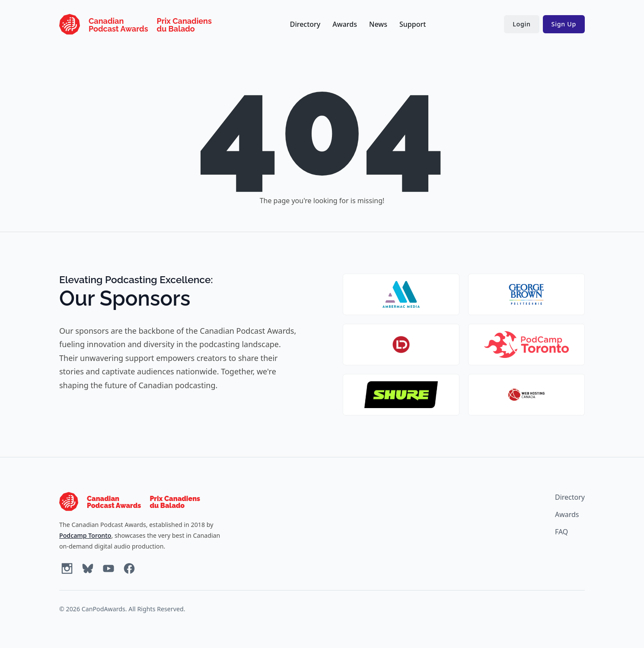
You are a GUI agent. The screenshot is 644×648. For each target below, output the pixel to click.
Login (521, 24)
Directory (305, 24)
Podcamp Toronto (85, 535)
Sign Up (564, 24)
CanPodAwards (104, 609)
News (378, 24)
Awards (345, 24)
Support (413, 24)
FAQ (561, 532)
